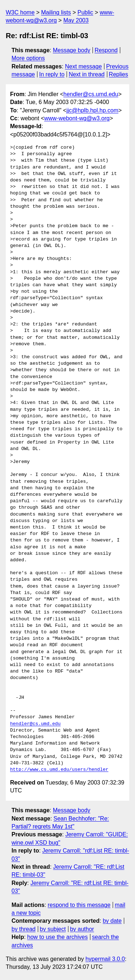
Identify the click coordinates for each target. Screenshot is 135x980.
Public (85, 12)
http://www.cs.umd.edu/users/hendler (59, 770)
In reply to (52, 74)
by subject (53, 929)
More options (28, 58)
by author (82, 929)
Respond (106, 50)
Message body (72, 50)
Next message (84, 66)
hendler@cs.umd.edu (91, 94)
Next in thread (87, 74)
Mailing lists (56, 12)
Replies (118, 74)
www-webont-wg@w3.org (77, 118)
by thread (24, 929)
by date (112, 921)
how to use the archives (58, 937)
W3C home (20, 12)
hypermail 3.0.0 (105, 959)
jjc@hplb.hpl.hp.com (92, 110)
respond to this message (79, 905)
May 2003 (76, 20)
